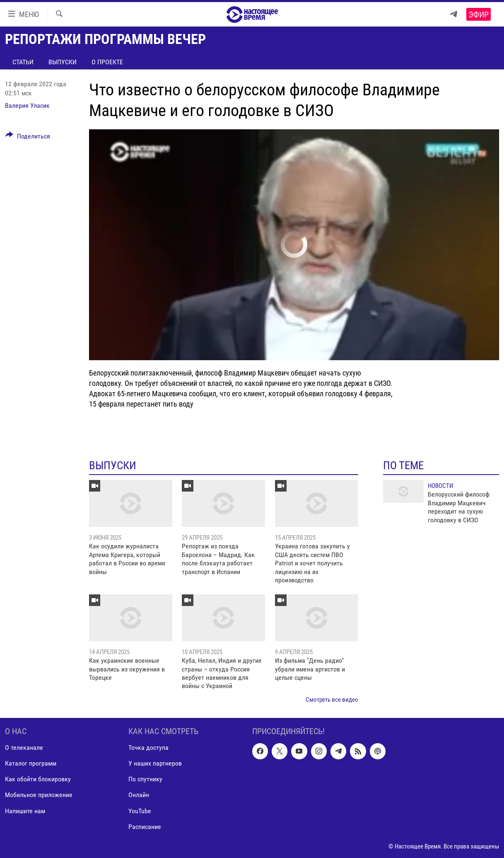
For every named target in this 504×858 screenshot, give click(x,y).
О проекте (107, 62)
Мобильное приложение (39, 795)
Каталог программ (31, 764)
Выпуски (63, 62)
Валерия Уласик (27, 105)
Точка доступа (148, 748)
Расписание (145, 827)
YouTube (140, 811)
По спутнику (145, 779)
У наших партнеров (155, 764)
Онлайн (139, 795)
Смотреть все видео (332, 700)
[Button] (28, 138)
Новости (440, 486)
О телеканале (24, 748)
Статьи (23, 62)
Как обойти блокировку (38, 779)
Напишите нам (25, 811)
